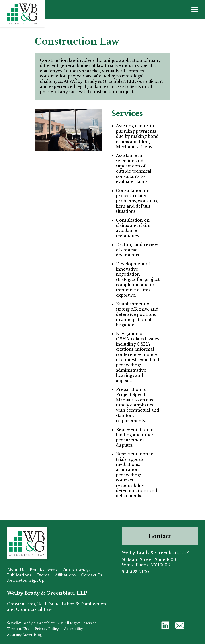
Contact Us (92, 575)
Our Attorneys (77, 570)
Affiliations (65, 575)
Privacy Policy (47, 629)
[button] (165, 625)
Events (43, 575)
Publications (19, 575)
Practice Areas (44, 570)
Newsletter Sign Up (26, 580)
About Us (16, 570)
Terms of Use (18, 629)
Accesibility (74, 629)
